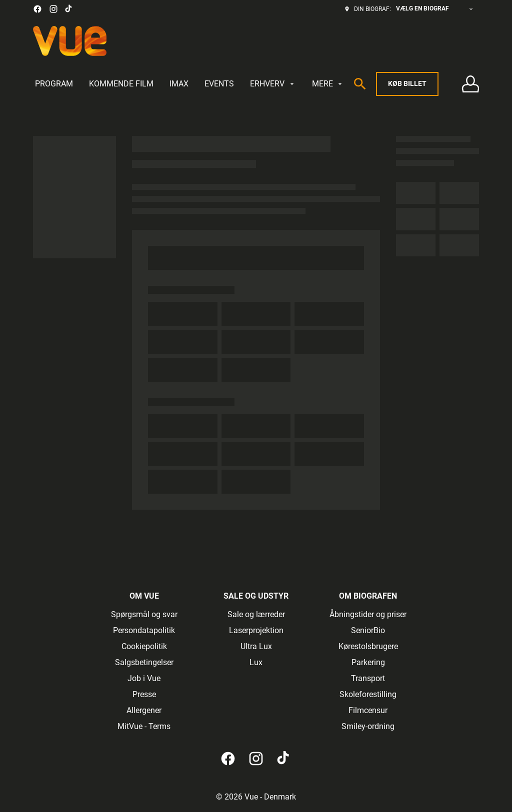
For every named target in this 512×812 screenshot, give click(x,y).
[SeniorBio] (368, 631)
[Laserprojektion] (256, 631)
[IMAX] (179, 84)
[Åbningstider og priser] (368, 615)
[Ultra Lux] (256, 647)
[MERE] (328, 84)
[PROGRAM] (54, 84)
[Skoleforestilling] (368, 695)
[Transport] (368, 679)
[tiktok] (69, 9)
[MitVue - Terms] (144, 727)
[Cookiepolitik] (144, 647)
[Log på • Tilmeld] (470, 84)
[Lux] (256, 663)
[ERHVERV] (273, 84)
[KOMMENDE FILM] (121, 84)
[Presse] (144, 695)
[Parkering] (368, 663)
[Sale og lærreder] (256, 615)
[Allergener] (144, 711)
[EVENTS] (219, 84)
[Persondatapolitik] (144, 631)
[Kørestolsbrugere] (368, 647)
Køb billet (407, 83)
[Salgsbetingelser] (144, 663)
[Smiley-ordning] (368, 727)
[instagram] (53, 9)
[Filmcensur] (368, 711)
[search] (360, 84)
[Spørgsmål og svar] (144, 615)
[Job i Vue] (144, 679)
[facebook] (37, 9)
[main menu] (189, 84)
